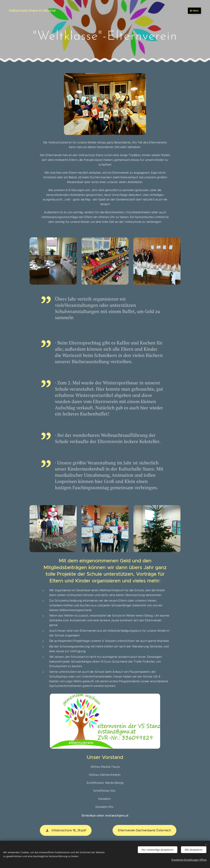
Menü (194, 11)
